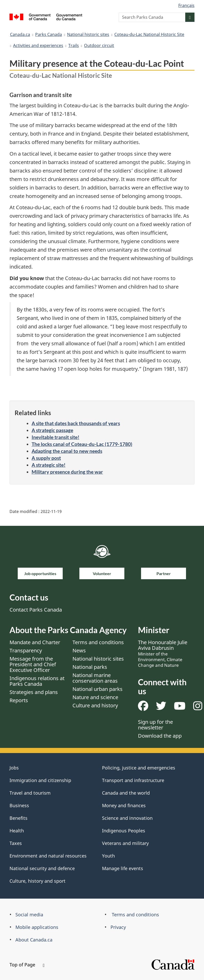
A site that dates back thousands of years (76, 423)
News (79, 650)
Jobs (14, 768)
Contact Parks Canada (36, 610)
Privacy (118, 927)
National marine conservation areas (95, 678)
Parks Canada (49, 34)
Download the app (160, 736)
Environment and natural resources (48, 856)
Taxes (16, 843)
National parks (90, 667)
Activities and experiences (38, 45)
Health (17, 831)
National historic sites (88, 34)
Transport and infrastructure (133, 780)
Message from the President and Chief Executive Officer (33, 664)
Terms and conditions (98, 642)
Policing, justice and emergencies (139, 768)
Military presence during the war (67, 472)
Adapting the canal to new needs (67, 451)
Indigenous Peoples (124, 831)
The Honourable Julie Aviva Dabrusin (163, 653)
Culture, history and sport (38, 881)
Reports (19, 700)
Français (186, 5)
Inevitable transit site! (55, 437)
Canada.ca (20, 34)
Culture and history (95, 705)
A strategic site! (49, 465)
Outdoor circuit (99, 45)
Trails (74, 45)
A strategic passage (52, 430)
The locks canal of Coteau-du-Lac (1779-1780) (82, 444)
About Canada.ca (34, 940)
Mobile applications (37, 927)
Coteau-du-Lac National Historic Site (149, 34)
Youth (108, 856)
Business (19, 805)
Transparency (26, 650)
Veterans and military (125, 843)
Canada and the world (126, 793)
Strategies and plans (34, 692)
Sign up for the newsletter (155, 725)
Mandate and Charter (35, 642)
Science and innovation (127, 818)
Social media (29, 915)
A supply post (46, 458)
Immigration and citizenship (40, 780)
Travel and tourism (30, 793)
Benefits (18, 818)
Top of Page (27, 965)
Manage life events (123, 868)
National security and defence (42, 868)
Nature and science (95, 697)
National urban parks (98, 689)
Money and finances (124, 805)
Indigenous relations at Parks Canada (37, 681)
